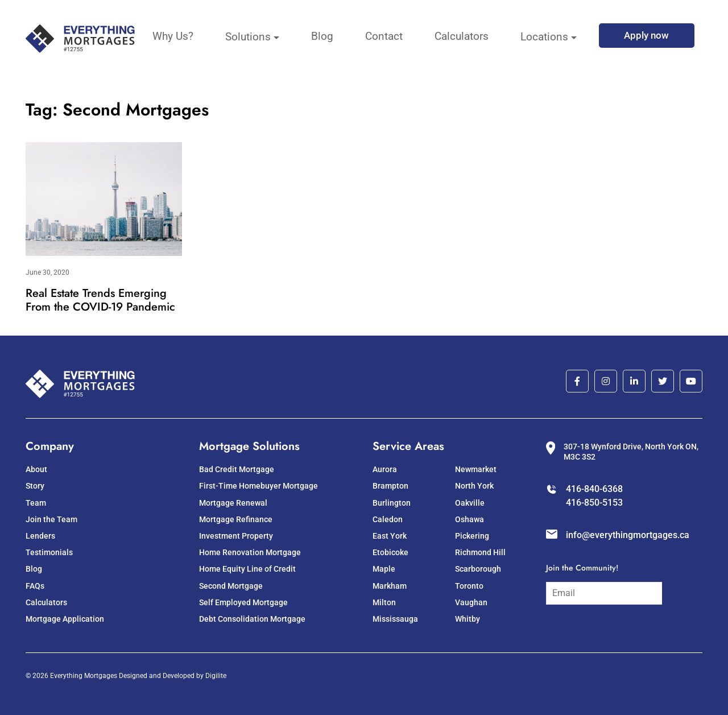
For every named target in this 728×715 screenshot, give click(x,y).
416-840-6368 (594, 489)
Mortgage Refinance (236, 519)
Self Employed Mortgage (243, 602)
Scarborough (478, 569)
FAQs (35, 586)
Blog (322, 36)
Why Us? (173, 36)
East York (390, 536)
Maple (384, 569)
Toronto (469, 586)
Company (50, 446)
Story (35, 486)
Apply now (646, 35)
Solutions (248, 37)
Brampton (390, 486)
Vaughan (471, 602)
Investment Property (236, 536)
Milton (384, 602)
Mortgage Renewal (233, 503)
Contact (384, 36)
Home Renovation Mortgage (250, 552)
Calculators (462, 36)
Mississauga (395, 619)
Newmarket (476, 469)
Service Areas (408, 446)
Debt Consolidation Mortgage (252, 619)
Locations (544, 37)
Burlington (392, 503)
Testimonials (49, 552)
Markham (390, 586)
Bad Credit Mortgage (237, 469)
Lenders (40, 536)
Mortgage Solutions (249, 446)
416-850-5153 (594, 503)
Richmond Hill (480, 552)
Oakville (470, 503)
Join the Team (51, 519)
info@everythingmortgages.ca (628, 535)
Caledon (388, 519)
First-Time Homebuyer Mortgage (258, 486)
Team (36, 503)
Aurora (385, 469)
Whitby (468, 619)
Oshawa (470, 519)
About (36, 469)
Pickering (472, 536)
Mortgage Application (65, 619)
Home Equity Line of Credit (247, 569)
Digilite (216, 676)
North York (474, 486)
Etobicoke (390, 552)
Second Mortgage (231, 586)
